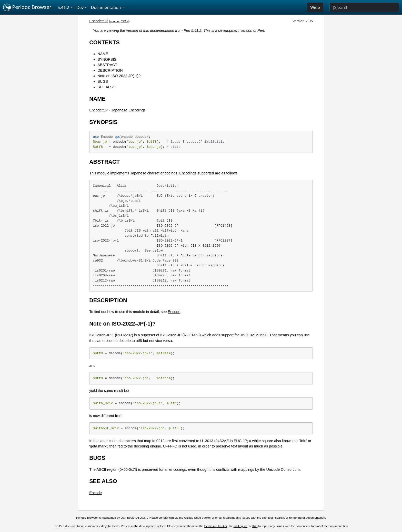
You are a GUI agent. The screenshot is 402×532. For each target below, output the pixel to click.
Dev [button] (80, 7)
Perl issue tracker (216, 526)
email (219, 518)
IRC (255, 526)
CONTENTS (104, 42)
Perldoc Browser (27, 7)
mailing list (240, 526)
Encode (174, 312)
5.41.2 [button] (63, 7)
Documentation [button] (106, 7)
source (114, 21)
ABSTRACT (107, 65)
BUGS (103, 81)
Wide (315, 7)
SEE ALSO (106, 87)
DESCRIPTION (110, 70)
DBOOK (141, 518)
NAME (103, 54)
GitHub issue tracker (197, 518)
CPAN (124, 21)
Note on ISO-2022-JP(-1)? (119, 76)
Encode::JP (99, 21)
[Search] (364, 7)
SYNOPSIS (107, 59)
